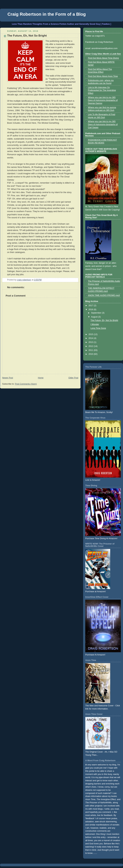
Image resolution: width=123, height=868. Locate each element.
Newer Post (8, 378)
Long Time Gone (98, 328)
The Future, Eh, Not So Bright (104, 320)
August (95, 317)
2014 (91, 338)
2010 (91, 354)
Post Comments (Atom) (26, 384)
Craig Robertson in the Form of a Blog (47, 14)
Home (41, 378)
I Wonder (95, 324)
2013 (91, 342)
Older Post (73, 378)
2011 (91, 350)
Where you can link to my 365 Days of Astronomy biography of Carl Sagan (103, 124)
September (96, 313)
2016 (91, 310)
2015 (91, 334)
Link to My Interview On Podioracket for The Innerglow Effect (102, 90)
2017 (91, 306)
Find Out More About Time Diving (103, 58)
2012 (91, 346)
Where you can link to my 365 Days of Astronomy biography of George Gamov (103, 100)
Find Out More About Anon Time (103, 76)
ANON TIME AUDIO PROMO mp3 (104, 295)
